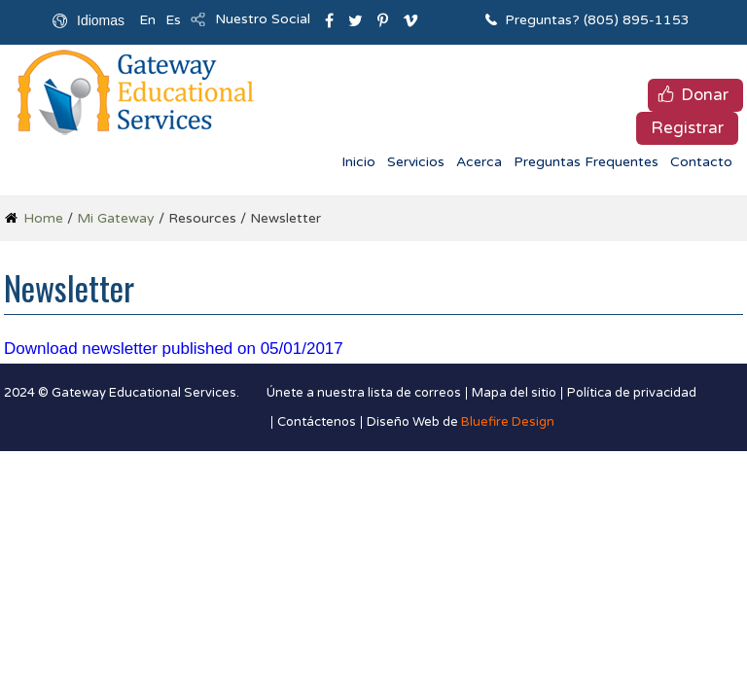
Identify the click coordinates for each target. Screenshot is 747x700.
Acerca (479, 162)
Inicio (358, 162)
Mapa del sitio (514, 393)
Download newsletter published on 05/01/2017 (174, 349)
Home (43, 218)
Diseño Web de (461, 422)
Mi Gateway (116, 218)
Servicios (416, 162)
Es (173, 20)
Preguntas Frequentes (586, 162)
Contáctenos (317, 422)
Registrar (687, 128)
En (147, 20)
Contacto (701, 162)
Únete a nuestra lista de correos (364, 393)
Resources (202, 218)
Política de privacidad (632, 393)
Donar (705, 95)
